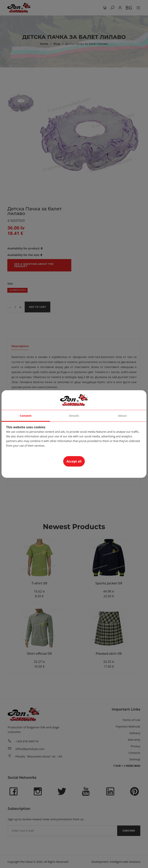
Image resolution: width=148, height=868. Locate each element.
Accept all (74, 461)
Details (74, 416)
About (122, 416)
